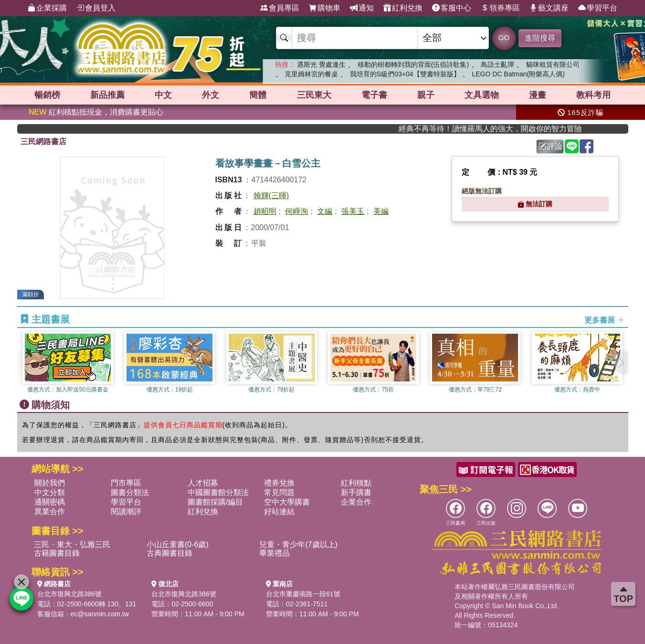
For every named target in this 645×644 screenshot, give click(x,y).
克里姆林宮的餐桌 (311, 74)
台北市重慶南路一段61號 (303, 594)
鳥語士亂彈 (497, 64)
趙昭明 (265, 211)
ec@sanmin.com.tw (100, 614)
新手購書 (356, 492)
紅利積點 (356, 483)
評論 (550, 146)
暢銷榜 (47, 95)
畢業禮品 (275, 553)
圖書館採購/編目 (215, 502)
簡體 (258, 95)
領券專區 (500, 8)
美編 (381, 211)
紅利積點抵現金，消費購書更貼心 (96, 112)
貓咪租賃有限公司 (553, 64)
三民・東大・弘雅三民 (72, 544)
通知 (362, 8)
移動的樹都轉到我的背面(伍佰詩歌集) (413, 64)
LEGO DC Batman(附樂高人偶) (518, 74)
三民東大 (314, 95)
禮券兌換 (279, 483)
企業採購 (47, 8)
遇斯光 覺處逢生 (321, 64)
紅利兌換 (403, 8)
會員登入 (96, 8)
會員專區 (280, 8)
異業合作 (50, 512)
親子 (426, 95)
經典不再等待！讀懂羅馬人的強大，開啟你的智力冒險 (510, 129)
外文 (211, 95)
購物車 (325, 8)
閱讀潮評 (126, 512)
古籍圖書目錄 (57, 553)
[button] (621, 362)
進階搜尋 (540, 38)
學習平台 (598, 8)
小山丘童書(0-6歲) (178, 544)
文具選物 (482, 95)
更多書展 (604, 320)
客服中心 (452, 8)
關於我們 (50, 483)
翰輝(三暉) (271, 195)
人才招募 (203, 483)
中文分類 (50, 492)
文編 (325, 211)
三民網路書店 (43, 142)
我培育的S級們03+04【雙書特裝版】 (405, 74)
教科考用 (593, 95)
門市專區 (126, 483)
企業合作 (356, 502)
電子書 (374, 95)
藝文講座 (549, 8)
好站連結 (279, 512)
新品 (107, 95)
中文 (163, 95)
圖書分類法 (130, 492)
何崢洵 (296, 211)
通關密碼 (50, 502)
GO (504, 37)
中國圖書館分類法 (218, 492)
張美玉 (353, 211)
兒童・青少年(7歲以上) (298, 544)
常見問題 (279, 492)
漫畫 (538, 95)
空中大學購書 (287, 502)
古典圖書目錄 (169, 553)
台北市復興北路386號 (69, 594)
